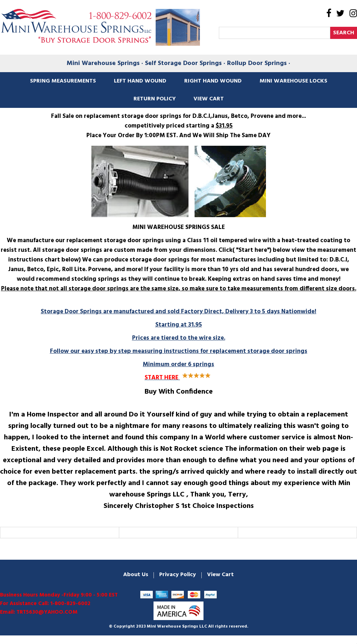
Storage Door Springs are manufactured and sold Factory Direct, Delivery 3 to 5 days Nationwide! (178, 312)
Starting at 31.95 (178, 338)
